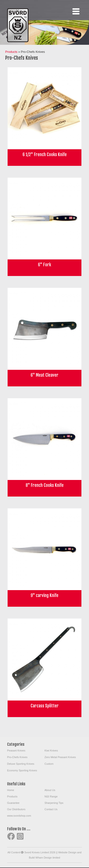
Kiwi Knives (51, 750)
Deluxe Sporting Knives (21, 764)
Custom (49, 764)
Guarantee (13, 803)
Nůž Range (51, 796)
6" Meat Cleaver (44, 375)
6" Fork (44, 265)
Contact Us (51, 809)
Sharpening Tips (54, 803)
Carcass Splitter (45, 706)
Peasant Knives (16, 750)
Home (11, 790)
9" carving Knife (44, 595)
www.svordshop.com (19, 816)
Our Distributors (16, 809)
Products (11, 52)
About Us (50, 790)
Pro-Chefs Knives (17, 757)
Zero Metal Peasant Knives (60, 757)
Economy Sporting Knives (22, 770)
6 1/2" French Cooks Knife (45, 154)
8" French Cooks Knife (45, 485)
